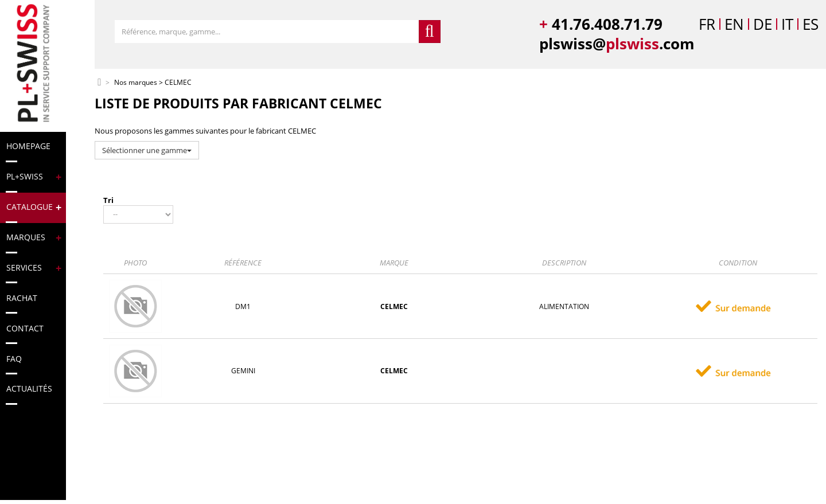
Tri (108, 200)
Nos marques (136, 83)
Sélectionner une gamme (147, 150)
